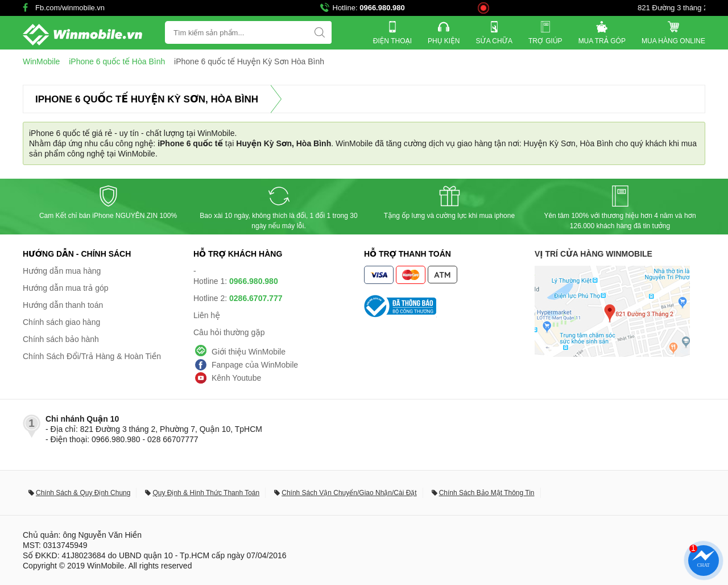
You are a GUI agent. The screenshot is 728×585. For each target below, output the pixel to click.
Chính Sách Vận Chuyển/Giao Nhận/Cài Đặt (349, 493)
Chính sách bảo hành (61, 339)
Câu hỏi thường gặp (229, 332)
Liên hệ (207, 315)
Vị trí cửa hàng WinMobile (593, 254)
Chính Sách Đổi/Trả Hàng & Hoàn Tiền (92, 356)
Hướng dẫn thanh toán (63, 305)
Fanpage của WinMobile (255, 365)
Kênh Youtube (236, 378)
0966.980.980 (382, 8)
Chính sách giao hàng (61, 322)
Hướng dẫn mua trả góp (66, 288)
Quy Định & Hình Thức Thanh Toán (206, 493)
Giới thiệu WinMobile (249, 352)
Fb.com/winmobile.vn (70, 8)
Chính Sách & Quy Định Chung (83, 493)
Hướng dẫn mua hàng (62, 271)
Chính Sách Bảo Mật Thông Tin (487, 493)
